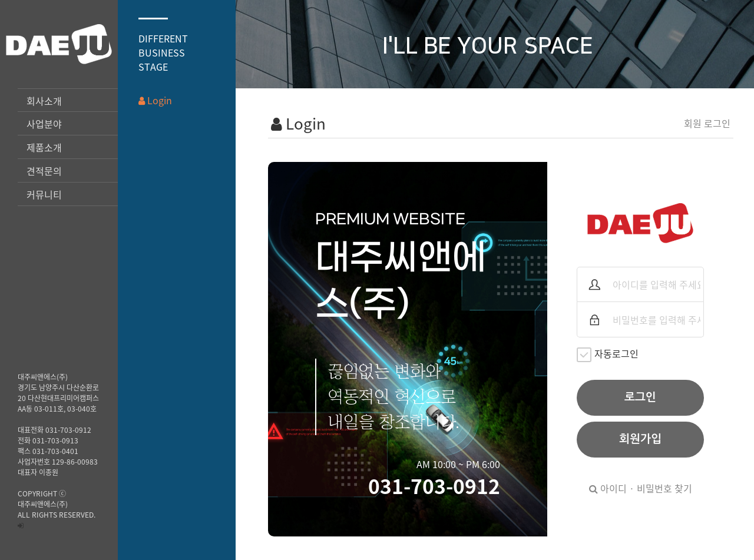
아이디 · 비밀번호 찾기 (641, 488)
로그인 (640, 397)
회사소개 (44, 101)
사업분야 (44, 124)
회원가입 (640, 439)
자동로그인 (608, 354)
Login (155, 100)
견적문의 (44, 171)
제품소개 (44, 147)
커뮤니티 (44, 194)
